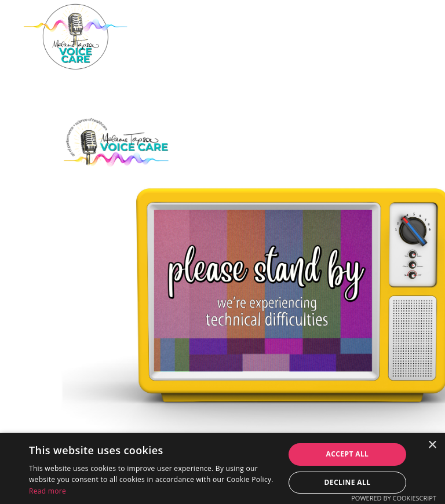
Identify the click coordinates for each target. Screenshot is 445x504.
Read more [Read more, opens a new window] (48, 491)
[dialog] (222, 468)
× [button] (432, 445)
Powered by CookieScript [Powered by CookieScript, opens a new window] (394, 498)
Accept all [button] (348, 454)
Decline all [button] (348, 482)
